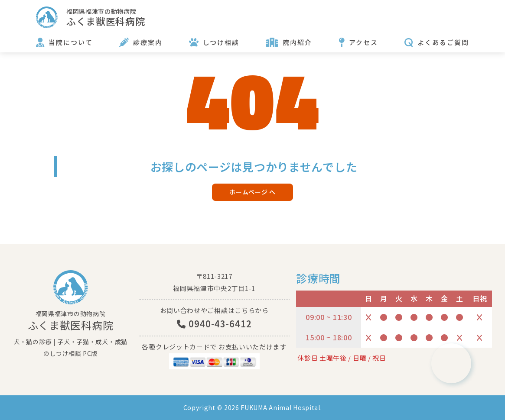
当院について (71, 42)
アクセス (363, 42)
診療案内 (148, 42)
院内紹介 (297, 42)
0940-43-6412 (214, 324)
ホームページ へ (252, 192)
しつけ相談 (221, 42)
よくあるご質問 (443, 42)
